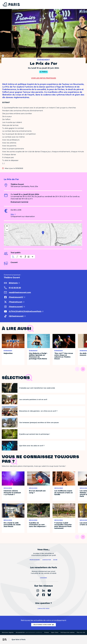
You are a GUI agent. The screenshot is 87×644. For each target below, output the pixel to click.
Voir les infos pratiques (44, 78)
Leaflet (64, 245)
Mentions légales (8, 632)
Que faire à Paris (19, 639)
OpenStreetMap (74, 245)
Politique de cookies (68, 632)
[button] (43, 233)
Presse (47, 632)
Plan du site (81, 632)
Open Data (55, 632)
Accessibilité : (29, 632)
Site (12, 214)
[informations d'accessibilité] (23, 257)
